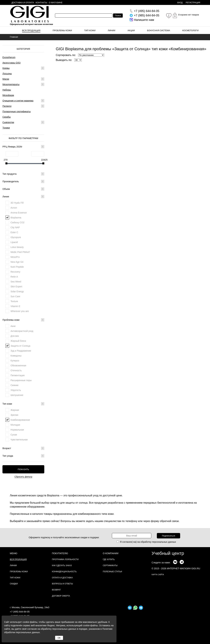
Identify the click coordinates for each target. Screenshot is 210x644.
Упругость (16, 390)
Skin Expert (16, 287)
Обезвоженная (18, 366)
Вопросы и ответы (63, 584)
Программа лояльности (65, 559)
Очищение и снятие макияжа (18, 101)
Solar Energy (17, 291)
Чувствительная (19, 440)
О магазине (56, 3)
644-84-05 (147, 11)
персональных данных (164, 542)
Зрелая (14, 415)
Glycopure (16, 237)
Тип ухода (23, 456)
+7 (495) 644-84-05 (20, 612)
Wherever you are (20, 311)
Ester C (14, 232)
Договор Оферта (61, 596)
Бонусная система (158, 30)
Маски (6, 79)
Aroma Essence (19, 213)
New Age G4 (17, 262)
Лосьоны (7, 74)
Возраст (23, 448)
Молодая (15, 425)
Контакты (41, 3)
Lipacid (14, 242)
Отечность (16, 370)
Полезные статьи (112, 572)
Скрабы (7, 117)
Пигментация (18, 375)
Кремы (6, 68)
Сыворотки (8, 122)
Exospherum (9, 57)
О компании (111, 553)
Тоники (6, 128)
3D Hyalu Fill (17, 203)
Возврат (56, 590)
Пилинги (7, 106)
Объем (23, 189)
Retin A (14, 277)
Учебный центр (168, 553)
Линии (112, 30)
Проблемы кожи (62, 30)
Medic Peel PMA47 (20, 252)
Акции (131, 30)
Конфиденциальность (64, 572)
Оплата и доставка (62, 578)
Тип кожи (90, 30)
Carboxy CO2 (17, 222)
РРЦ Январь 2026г (23, 147)
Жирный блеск (18, 341)
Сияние (15, 385)
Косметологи (190, 30)
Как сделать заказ (62, 566)
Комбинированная (20, 420)
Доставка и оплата (23, 3)
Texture (14, 301)
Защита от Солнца (20, 346)
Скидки (14, 584)
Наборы (7, 90)
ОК (59, 638)
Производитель (23, 181)
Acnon (14, 208)
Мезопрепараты (11, 84)
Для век (15, 336)
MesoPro (15, 257)
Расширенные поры (21, 380)
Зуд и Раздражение (21, 351)
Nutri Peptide (17, 267)
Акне (13, 326)
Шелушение (17, 395)
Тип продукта (23, 174)
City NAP (15, 227)
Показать (23, 469)
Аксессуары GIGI (11, 63)
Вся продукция (31, 30)
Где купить (109, 559)
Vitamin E (15, 306)
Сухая (14, 435)
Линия (23, 197)
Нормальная (17, 430)
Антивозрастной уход (22, 331)
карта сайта (158, 575)
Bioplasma (16, 218)
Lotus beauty (17, 247)
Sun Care (15, 296)
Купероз (15, 361)
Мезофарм (8, 95)
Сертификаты (110, 566)
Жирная (15, 410)
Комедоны (16, 356)
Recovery (15, 272)
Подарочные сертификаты (17, 111)
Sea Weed (16, 282)
